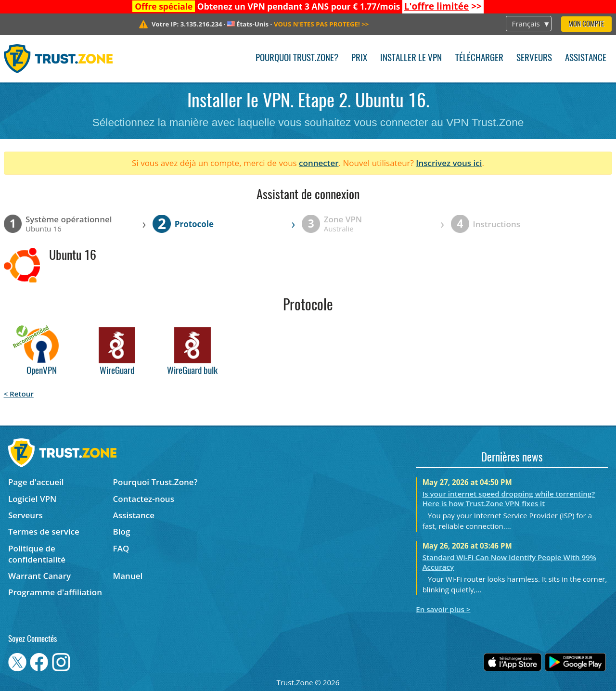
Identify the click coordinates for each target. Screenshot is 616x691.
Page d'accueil (36, 482)
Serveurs (534, 58)
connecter (319, 163)
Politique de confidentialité (37, 554)
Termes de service (44, 531)
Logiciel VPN (32, 499)
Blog (122, 531)
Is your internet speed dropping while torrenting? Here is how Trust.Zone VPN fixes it (509, 499)
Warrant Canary (39, 576)
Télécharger (479, 58)
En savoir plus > (443, 609)
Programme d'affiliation (55, 592)
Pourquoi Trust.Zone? (297, 58)
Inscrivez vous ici (449, 163)
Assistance (586, 58)
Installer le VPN (411, 58)
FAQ (121, 548)
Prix (359, 58)
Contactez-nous (144, 499)
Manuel (128, 576)
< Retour (19, 394)
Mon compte (586, 24)
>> (443, 6)
